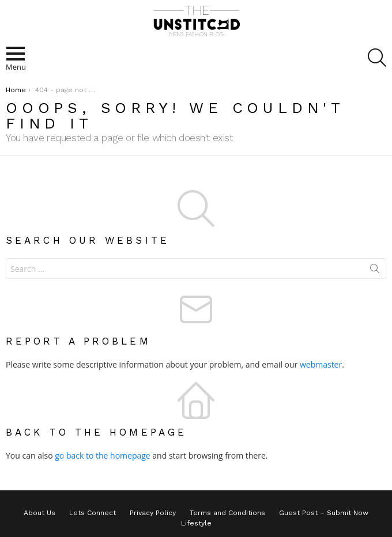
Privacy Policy (153, 513)
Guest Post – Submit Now (324, 513)
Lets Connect (93, 513)
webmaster (321, 364)
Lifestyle (196, 523)
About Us (39, 513)
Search (375, 271)
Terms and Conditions (227, 513)
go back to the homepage (102, 455)
